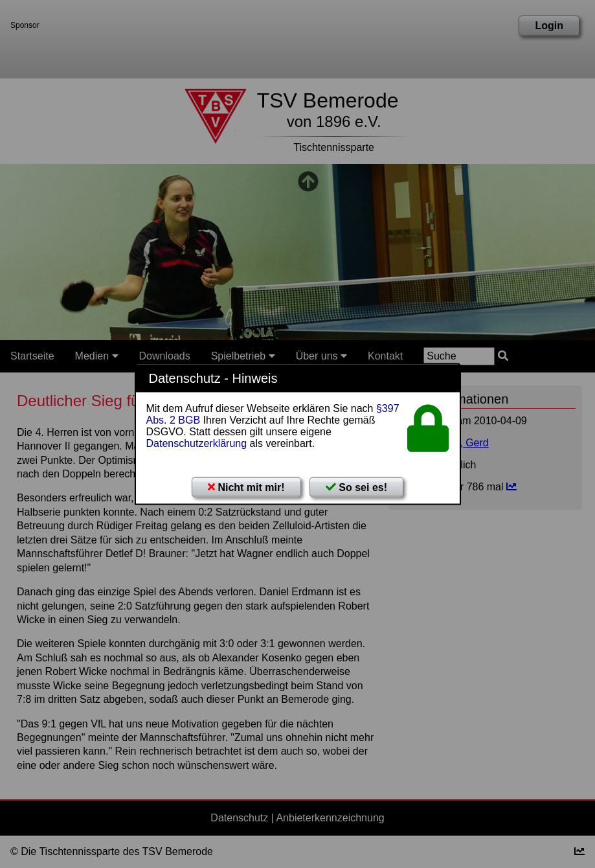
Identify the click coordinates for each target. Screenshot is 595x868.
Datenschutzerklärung (197, 443)
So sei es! (356, 487)
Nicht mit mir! (246, 487)
